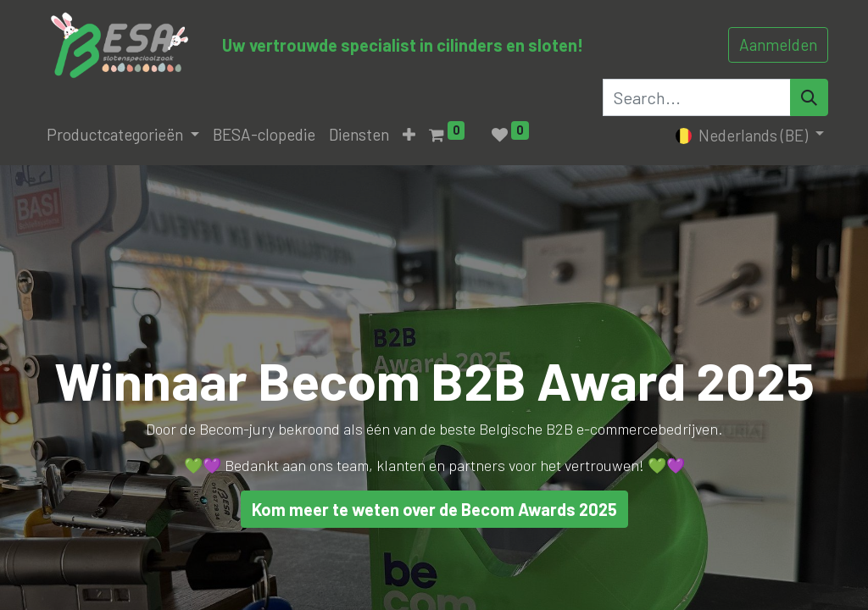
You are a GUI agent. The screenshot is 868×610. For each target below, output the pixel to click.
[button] (409, 135)
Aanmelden (778, 44)
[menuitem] (264, 135)
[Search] (809, 97)
